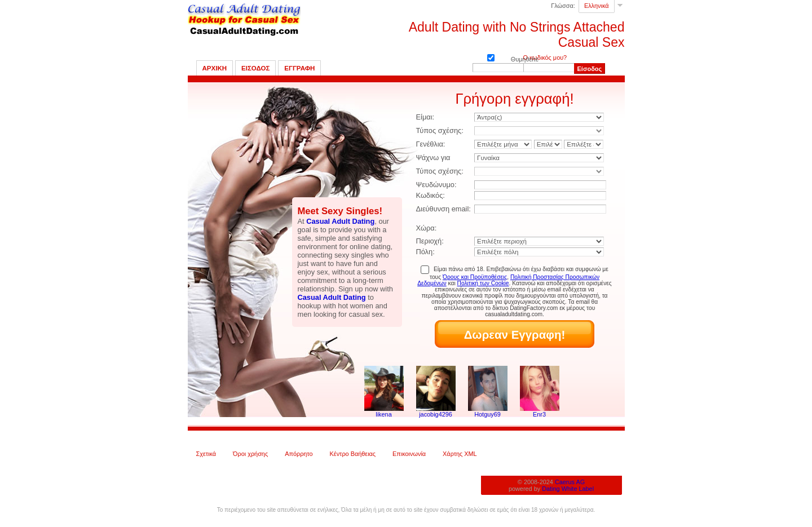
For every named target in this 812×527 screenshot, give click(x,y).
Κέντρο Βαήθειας (353, 454)
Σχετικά (206, 454)
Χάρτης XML (460, 454)
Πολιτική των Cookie (483, 283)
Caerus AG (570, 482)
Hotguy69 (487, 414)
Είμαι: (425, 117)
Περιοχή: (430, 241)
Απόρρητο (299, 454)
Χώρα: (427, 228)
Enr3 (539, 414)
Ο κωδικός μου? (545, 57)
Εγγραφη (299, 68)
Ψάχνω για (433, 158)
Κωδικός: (431, 195)
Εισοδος (255, 68)
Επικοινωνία (409, 454)
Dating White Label (568, 489)
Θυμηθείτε (491, 57)
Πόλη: (425, 252)
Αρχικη (215, 68)
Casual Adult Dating (340, 221)
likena (383, 414)
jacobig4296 (436, 414)
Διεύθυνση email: (443, 209)
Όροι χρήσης (250, 454)
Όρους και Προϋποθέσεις (475, 277)
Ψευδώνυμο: (436, 185)
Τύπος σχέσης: (440, 130)
